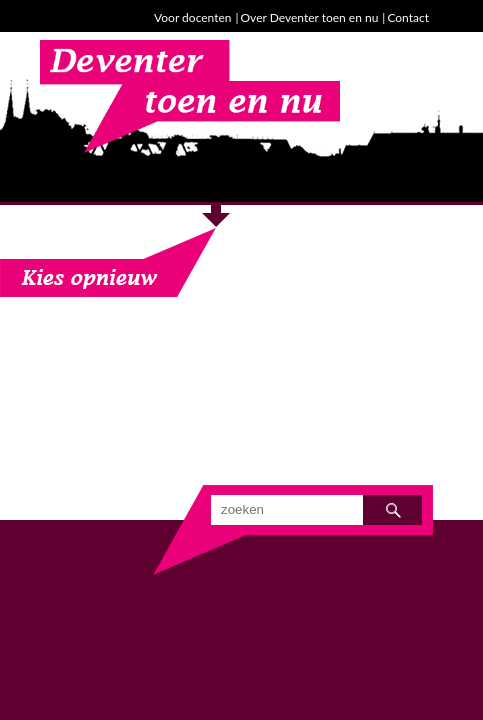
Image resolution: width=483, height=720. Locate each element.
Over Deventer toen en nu (310, 17)
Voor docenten (192, 17)
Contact (408, 17)
